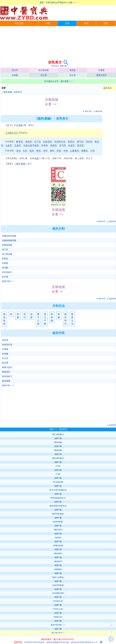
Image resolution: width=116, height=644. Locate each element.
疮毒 (18, 316)
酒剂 (52, 151)
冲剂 (66, 151)
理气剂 (80, 142)
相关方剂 (108, 88)
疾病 (86, 23)
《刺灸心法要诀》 (58, 577)
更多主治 (72, 319)
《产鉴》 (58, 474)
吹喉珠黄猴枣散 (9, 240)
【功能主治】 (12, 133)
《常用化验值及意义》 (58, 498)
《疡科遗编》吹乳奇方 (12, 92)
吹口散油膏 (44, 70)
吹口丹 (15, 70)
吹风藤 (15, 75)
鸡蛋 (37, 158)
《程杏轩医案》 (58, 522)
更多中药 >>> (8, 385)
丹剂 (45, 151)
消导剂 (89, 142)
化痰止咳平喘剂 (31, 145)
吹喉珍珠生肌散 (9, 236)
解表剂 (20, 142)
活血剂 (18, 145)
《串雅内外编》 (58, 546)
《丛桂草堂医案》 (58, 585)
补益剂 (72, 145)
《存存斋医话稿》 (58, 593)
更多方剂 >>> (8, 281)
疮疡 (31, 316)
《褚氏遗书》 (58, 530)
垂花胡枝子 (7, 376)
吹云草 (73, 75)
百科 (106, 23)
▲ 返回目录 (98, 111)
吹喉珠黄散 (7, 245)
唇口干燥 (45, 319)
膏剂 (39, 151)
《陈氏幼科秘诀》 (58, 514)
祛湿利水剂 (60, 142)
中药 (48, 23)
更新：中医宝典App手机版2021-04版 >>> (58, 2)
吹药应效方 (7, 272)
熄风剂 (54, 145)
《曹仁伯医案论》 (58, 434)
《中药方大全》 (58, 609)
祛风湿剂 (48, 142)
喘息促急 (4, 319)
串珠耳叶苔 (7, 345)
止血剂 (9, 145)
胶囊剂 (85, 151)
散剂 (32, 151)
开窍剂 (63, 145)
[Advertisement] (58, 43)
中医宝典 (19, 23)
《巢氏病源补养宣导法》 (58, 506)
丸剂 (25, 151)
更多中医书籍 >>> (58, 625)
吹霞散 (101, 70)
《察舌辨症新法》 (58, 458)
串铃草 (5, 340)
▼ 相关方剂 (87, 111)
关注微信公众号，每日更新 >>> (58, 81)
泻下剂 (37, 142)
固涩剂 (80, 145)
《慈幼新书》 (58, 561)
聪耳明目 (65, 319)
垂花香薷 (6, 381)
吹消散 (5, 268)
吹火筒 (44, 75)
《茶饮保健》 (58, 442)
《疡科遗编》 (21, 164)
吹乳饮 (73, 70)
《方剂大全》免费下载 (58, 66)
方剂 (67, 23)
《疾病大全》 (58, 617)
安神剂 (45, 145)
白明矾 (20, 125)
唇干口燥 (38, 319)
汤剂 (18, 151)
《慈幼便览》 (58, 553)
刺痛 (59, 316)
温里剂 (71, 142)
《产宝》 (58, 466)
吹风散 (5, 349)
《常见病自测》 (58, 482)
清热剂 (28, 142)
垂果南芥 (6, 372)
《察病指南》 (58, 450)
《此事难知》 (58, 569)
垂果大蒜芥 (101, 75)
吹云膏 (5, 277)
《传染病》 (58, 538)
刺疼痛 (52, 317)
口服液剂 (74, 151)
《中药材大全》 (58, 601)
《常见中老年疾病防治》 (58, 490)
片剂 (93, 151)
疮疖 (25, 316)
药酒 (59, 151)
